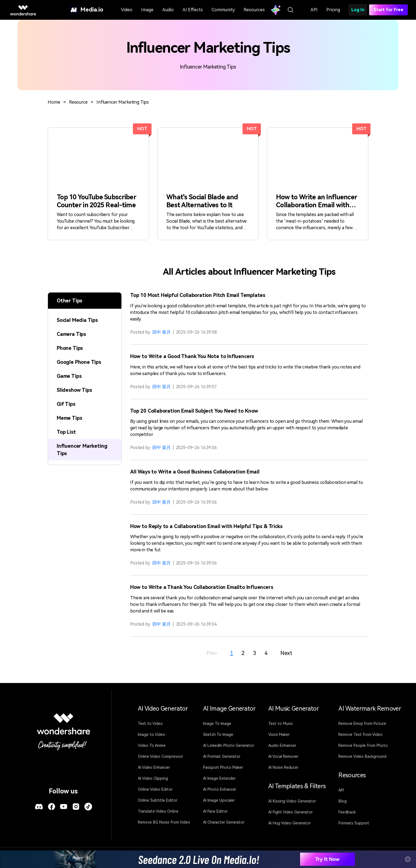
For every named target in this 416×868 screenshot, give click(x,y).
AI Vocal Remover (283, 756)
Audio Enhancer (282, 745)
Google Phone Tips (79, 362)
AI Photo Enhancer (220, 789)
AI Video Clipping (153, 778)
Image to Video (152, 734)
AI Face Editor (215, 811)
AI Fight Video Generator (290, 812)
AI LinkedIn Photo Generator (229, 745)
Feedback (347, 812)
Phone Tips (70, 348)
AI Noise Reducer (283, 767)
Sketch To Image (218, 734)
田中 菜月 (162, 332)
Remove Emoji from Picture (362, 724)
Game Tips (69, 376)
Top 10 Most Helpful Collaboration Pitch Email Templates (198, 295)
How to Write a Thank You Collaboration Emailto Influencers (202, 587)
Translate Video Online (158, 811)
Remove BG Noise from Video (164, 822)
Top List (66, 432)
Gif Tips (66, 404)
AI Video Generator (163, 709)
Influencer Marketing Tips (123, 102)
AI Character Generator (224, 822)
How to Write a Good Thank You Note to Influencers (192, 356)
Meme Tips (69, 418)
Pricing (333, 10)
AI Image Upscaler (219, 800)
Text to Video (150, 724)
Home (54, 102)
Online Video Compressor (160, 756)
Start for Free (388, 10)
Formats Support (354, 823)
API (314, 10)
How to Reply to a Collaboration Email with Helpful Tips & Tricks (206, 526)
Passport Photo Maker (223, 767)
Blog (343, 801)
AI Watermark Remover (370, 709)
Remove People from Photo (363, 745)
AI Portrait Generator (222, 756)
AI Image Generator (229, 709)
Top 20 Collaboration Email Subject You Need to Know (194, 411)
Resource (78, 102)
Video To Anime (152, 745)
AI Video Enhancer (154, 767)
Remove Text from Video (361, 734)
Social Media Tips (77, 320)
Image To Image (217, 724)
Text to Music (281, 724)
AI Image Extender (219, 778)
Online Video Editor (155, 789)
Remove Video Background (362, 756)
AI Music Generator (294, 709)
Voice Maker (279, 734)
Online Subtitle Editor (158, 800)
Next (286, 653)
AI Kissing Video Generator (292, 801)
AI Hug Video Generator (290, 823)
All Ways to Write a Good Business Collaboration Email (195, 472)
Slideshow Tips (74, 390)
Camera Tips (71, 334)
